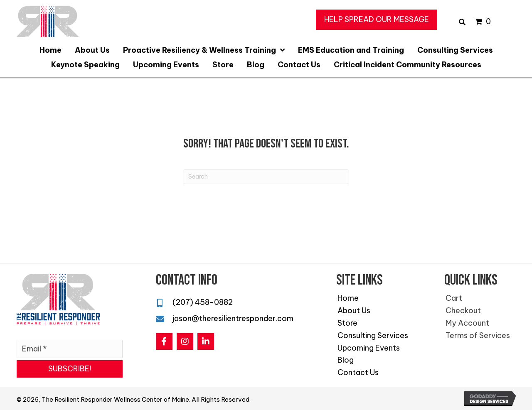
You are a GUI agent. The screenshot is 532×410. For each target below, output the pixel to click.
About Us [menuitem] (354, 311)
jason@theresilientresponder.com (233, 318)
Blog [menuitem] (346, 360)
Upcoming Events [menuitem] (369, 348)
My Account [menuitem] (467, 323)
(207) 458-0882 (203, 302)
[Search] (266, 177)
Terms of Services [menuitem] (478, 335)
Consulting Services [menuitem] (373, 335)
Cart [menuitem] (454, 298)
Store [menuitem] (347, 323)
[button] (377, 20)
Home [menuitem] (348, 298)
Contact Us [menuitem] (358, 372)
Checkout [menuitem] (463, 311)
